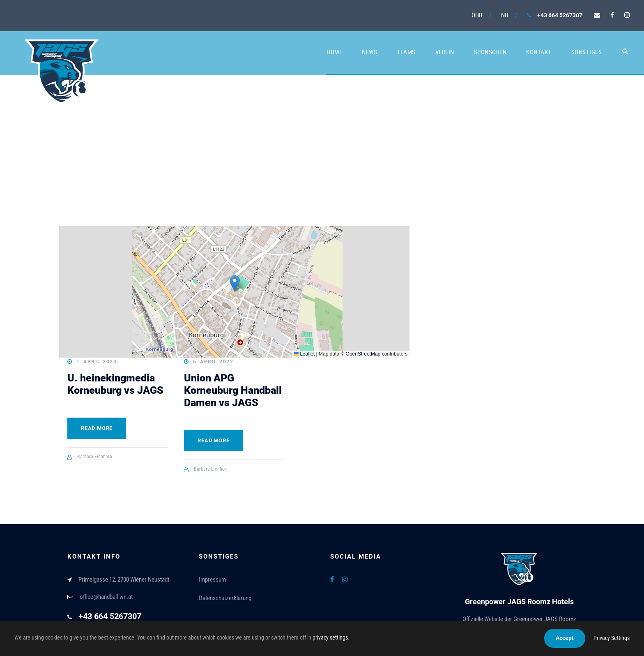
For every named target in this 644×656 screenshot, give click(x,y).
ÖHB (477, 15)
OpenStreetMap (363, 354)
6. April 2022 (213, 362)
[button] (235, 283)
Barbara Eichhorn (95, 457)
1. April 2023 (97, 362)
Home (334, 52)
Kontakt (539, 52)
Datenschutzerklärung (225, 598)
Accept (565, 638)
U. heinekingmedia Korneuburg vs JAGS (115, 384)
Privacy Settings (612, 638)
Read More (97, 428)
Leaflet (304, 354)
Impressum (212, 580)
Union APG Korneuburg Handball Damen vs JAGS (233, 390)
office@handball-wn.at (106, 597)
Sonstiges (587, 52)
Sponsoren (490, 52)
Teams (406, 52)
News (369, 52)
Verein (445, 52)
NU (505, 15)
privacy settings (330, 638)
